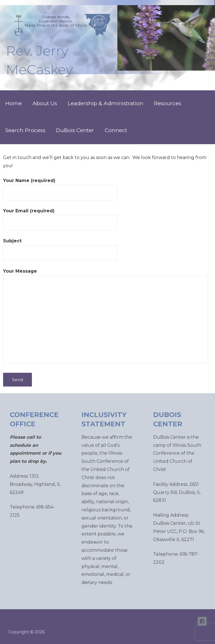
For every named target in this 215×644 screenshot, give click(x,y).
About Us (45, 103)
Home (14, 103)
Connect (116, 130)
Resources (168, 103)
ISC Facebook (202, 621)
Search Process (25, 130)
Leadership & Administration (106, 103)
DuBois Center (75, 130)
